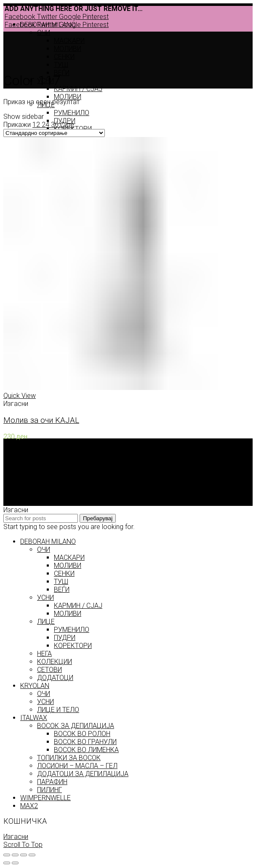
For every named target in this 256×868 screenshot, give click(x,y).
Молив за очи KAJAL (41, 420)
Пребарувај (98, 518)
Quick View (20, 396)
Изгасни (16, 837)
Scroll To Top (23, 845)
